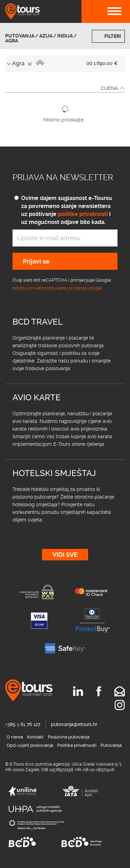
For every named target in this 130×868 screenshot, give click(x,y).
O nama (15, 737)
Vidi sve (65, 555)
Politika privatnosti (77, 745)
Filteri (113, 36)
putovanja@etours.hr (74, 724)
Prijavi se (36, 261)
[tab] (65, 64)
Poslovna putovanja (69, 737)
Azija (46, 36)
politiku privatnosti (32, 288)
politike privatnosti (83, 214)
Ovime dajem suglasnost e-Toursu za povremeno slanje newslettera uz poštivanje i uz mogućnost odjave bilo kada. (67, 210)
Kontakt (35, 737)
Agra (12, 41)
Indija (65, 36)
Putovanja (20, 36)
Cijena (109, 88)
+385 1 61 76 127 (23, 724)
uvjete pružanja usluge (78, 288)
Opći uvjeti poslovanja (30, 745)
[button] (65, 64)
